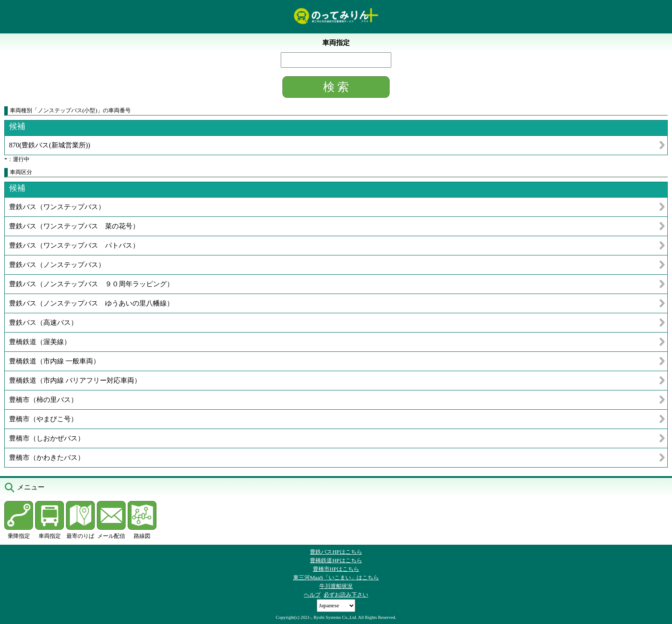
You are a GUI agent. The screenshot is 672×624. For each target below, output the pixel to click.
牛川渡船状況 (336, 586)
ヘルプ (312, 595)
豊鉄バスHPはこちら (336, 552)
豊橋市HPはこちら (336, 569)
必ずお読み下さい (346, 595)
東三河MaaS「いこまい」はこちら (336, 577)
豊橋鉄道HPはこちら (336, 560)
